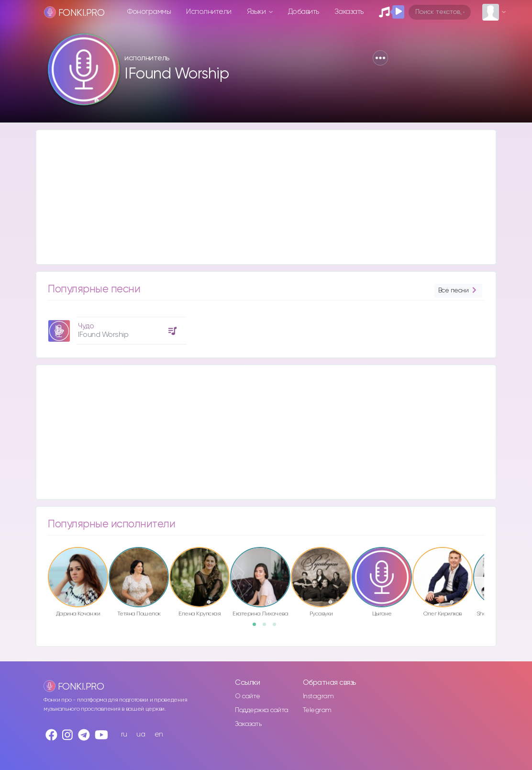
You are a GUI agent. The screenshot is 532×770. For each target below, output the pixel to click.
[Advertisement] (266, 197)
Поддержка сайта (262, 710)
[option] (116, 327)
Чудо (86, 326)
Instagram (318, 696)
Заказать (349, 12)
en (159, 734)
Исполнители (209, 12)
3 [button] (277, 627)
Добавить (304, 12)
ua (141, 734)
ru (124, 734)
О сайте (248, 696)
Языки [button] (257, 12)
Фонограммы (149, 12)
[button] (380, 58)
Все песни (458, 291)
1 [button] (257, 627)
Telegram (317, 710)
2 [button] (267, 627)
